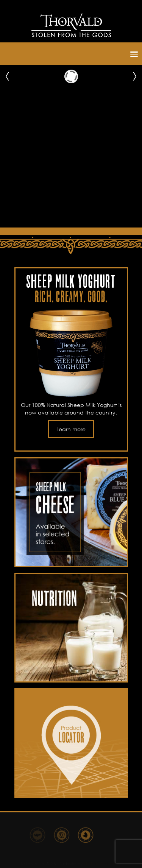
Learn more (71, 429)
